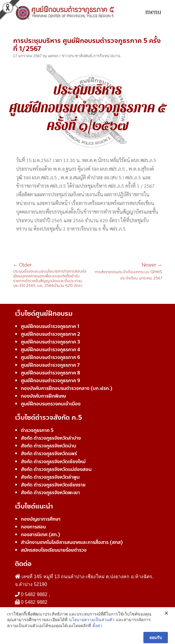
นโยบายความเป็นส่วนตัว (92, 639)
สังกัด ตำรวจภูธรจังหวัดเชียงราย (53, 485)
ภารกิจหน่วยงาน (107, 56)
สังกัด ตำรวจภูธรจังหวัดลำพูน (50, 477)
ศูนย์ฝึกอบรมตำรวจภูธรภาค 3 (51, 342)
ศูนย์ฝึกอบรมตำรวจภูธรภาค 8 (51, 373)
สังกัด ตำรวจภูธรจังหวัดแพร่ (49, 454)
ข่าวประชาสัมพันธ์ (77, 56)
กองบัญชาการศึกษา (41, 519)
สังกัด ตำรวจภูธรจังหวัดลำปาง (51, 438)
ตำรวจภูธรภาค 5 (37, 430)
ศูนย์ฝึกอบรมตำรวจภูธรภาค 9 (51, 381)
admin (53, 56)
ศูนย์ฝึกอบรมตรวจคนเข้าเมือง (51, 404)
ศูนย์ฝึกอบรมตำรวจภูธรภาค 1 (50, 326)
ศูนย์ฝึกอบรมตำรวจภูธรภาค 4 (50, 350)
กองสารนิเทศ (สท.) (41, 535)
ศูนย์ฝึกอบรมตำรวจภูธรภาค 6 (51, 357)
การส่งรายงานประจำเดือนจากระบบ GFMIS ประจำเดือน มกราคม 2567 (125, 272)
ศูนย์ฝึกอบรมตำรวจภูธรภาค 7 (50, 365)
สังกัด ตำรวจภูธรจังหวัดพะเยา (50, 493)
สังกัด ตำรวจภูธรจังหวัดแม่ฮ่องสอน (56, 469)
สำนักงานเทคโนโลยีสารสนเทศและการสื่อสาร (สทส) (72, 542)
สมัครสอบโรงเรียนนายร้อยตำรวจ (54, 550)
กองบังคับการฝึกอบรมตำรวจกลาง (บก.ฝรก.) (67, 388)
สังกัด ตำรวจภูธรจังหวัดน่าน (48, 446)
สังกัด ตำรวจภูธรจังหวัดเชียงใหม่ (53, 462)
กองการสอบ (33, 527)
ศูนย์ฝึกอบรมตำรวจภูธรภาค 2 (51, 334)
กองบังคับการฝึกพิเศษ (43, 396)
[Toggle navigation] (153, 12)
